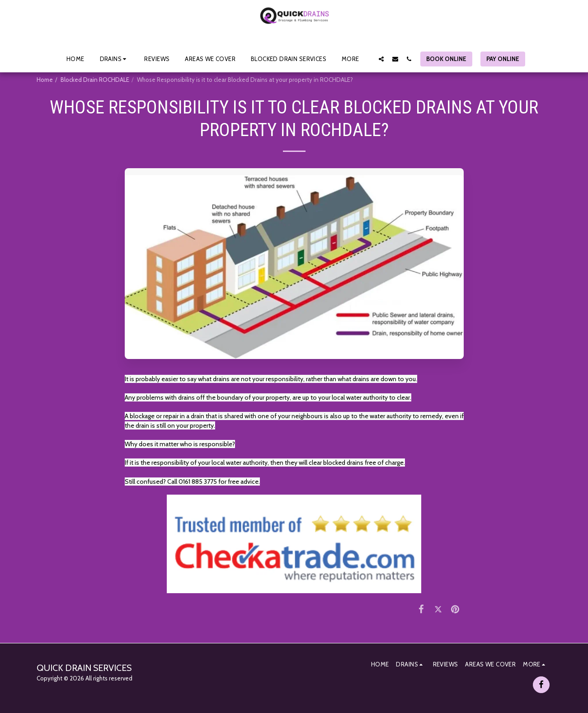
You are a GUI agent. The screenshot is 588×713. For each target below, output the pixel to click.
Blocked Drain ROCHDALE (95, 80)
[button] (115, 59)
